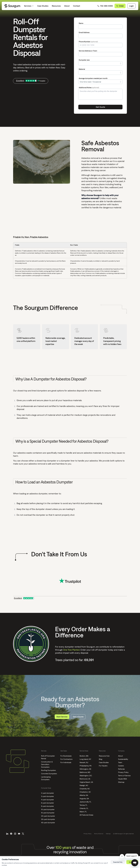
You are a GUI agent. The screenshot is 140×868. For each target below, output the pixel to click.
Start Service (62, 717)
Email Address (84, 32)
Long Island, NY (85, 759)
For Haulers (103, 766)
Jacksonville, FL (85, 802)
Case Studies (43, 6)
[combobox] (100, 54)
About (67, 6)
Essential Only (118, 862)
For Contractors (66, 759)
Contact (77, 6)
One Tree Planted (71, 650)
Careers (121, 766)
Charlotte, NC (85, 789)
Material (82, 69)
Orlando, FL (84, 808)
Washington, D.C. (86, 776)
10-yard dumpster (48, 809)
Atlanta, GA (84, 795)
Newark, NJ (84, 762)
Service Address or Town (88, 51)
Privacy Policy (123, 772)
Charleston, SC (85, 792)
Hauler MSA (122, 779)
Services (29, 6)
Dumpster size (84, 60)
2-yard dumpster (47, 793)
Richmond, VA (85, 779)
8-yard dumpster (47, 806)
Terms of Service (124, 776)
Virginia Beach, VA (86, 782)
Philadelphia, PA (86, 766)
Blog (101, 759)
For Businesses (66, 756)
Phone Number (88, 42)
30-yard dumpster (48, 819)
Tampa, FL (83, 805)
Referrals (121, 769)
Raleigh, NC (84, 785)
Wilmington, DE (85, 769)
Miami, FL (83, 812)
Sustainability (123, 759)
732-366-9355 (105, 6)
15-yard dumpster (48, 813)
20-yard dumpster (48, 816)
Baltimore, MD (85, 772)
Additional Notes (89, 87)
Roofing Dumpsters (48, 770)
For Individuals (66, 762)
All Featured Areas (86, 815)
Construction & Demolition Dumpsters (47, 764)
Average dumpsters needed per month (93, 78)
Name (81, 23)
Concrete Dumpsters (49, 774)
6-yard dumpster (47, 803)
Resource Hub (104, 756)
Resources (56, 6)
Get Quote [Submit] (100, 107)
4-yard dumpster (47, 800)
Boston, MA (84, 756)
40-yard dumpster (48, 823)
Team (120, 762)
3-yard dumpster (47, 796)
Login (131, 6)
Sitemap (121, 782)
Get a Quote (78, 717)
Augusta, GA (84, 798)
